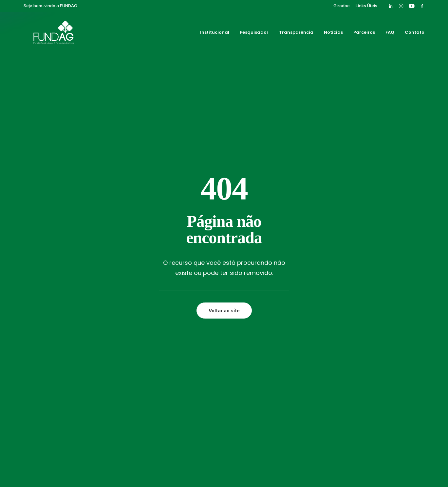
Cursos (286, 282)
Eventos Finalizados (301, 290)
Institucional (215, 34)
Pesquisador (254, 34)
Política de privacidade (224, 459)
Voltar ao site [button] (224, 185)
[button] (391, 6)
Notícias (333, 34)
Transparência (296, 34)
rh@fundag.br (57, 328)
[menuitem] (342, 6)
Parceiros (364, 34)
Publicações (292, 305)
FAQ (390, 34)
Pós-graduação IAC (301, 298)
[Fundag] (46, 34)
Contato (415, 34)
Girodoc (342, 6)
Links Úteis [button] (366, 6)
